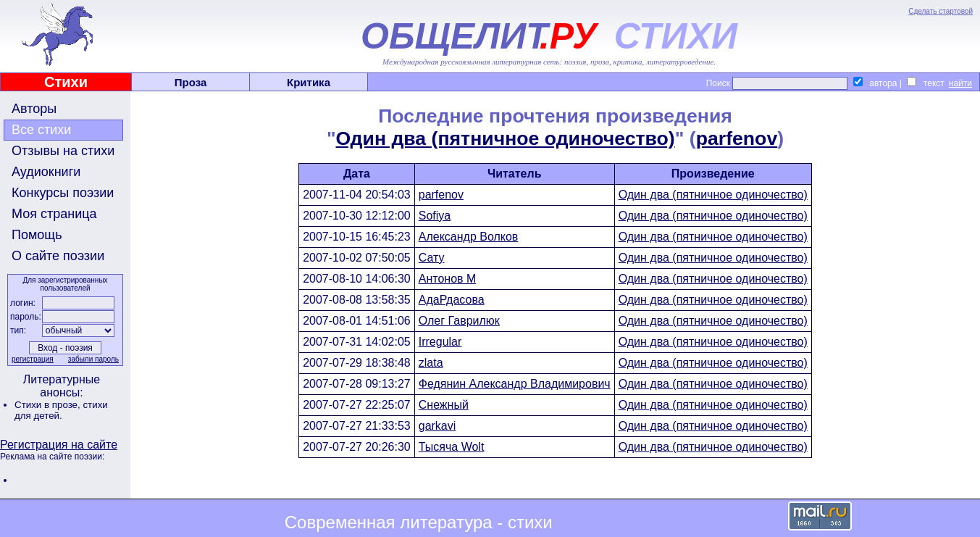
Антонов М (448, 279)
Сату (432, 258)
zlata (431, 363)
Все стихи (41, 130)
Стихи (66, 82)
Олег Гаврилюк (459, 321)
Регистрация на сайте (59, 445)
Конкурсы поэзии (63, 193)
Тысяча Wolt (452, 447)
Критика (309, 82)
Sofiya (435, 216)
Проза (191, 82)
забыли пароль (93, 359)
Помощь (37, 235)
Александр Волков (469, 237)
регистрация (33, 359)
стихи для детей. (61, 410)
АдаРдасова (452, 300)
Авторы (34, 109)
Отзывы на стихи (63, 151)
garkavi (437, 426)
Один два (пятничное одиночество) (506, 138)
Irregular (440, 342)
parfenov (737, 138)
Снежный (444, 405)
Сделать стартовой (941, 11)
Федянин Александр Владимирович (515, 384)
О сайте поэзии (58, 256)
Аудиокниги (46, 172)
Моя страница (54, 214)
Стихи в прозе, (49, 405)
